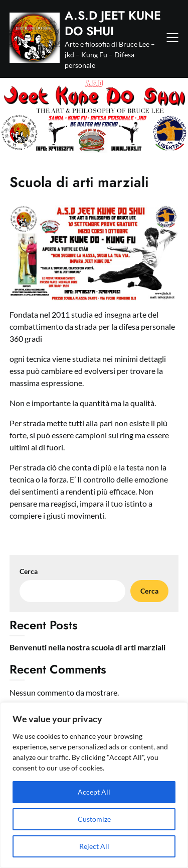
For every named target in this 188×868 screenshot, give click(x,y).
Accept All (94, 792)
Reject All (94, 846)
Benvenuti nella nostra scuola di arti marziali (87, 647)
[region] (94, 785)
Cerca (29, 571)
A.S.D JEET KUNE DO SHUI (113, 23)
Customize (94, 819)
